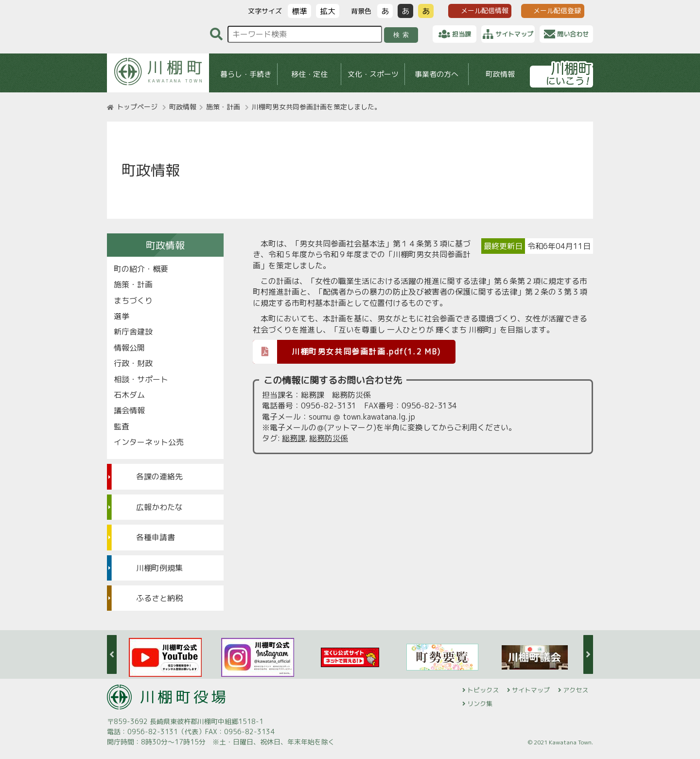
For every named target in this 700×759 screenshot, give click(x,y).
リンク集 (480, 704)
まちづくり (133, 300)
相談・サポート (141, 379)
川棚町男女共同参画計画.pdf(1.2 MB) (347, 351)
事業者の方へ (437, 74)
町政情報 (500, 74)
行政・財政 (133, 363)
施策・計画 (223, 107)
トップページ (137, 107)
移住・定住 (309, 74)
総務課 (294, 438)
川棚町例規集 (159, 568)
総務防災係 (329, 438)
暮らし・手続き (246, 74)
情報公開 (129, 348)
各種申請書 (156, 537)
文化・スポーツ (373, 74)
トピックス (483, 690)
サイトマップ (531, 690)
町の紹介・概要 (141, 269)
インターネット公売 (149, 442)
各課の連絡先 (159, 477)
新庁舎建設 (133, 332)
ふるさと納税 (159, 598)
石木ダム (129, 395)
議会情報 (129, 410)
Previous (112, 654)
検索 (403, 35)
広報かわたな (159, 507)
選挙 (122, 316)
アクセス (576, 690)
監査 (122, 426)
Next (588, 654)
